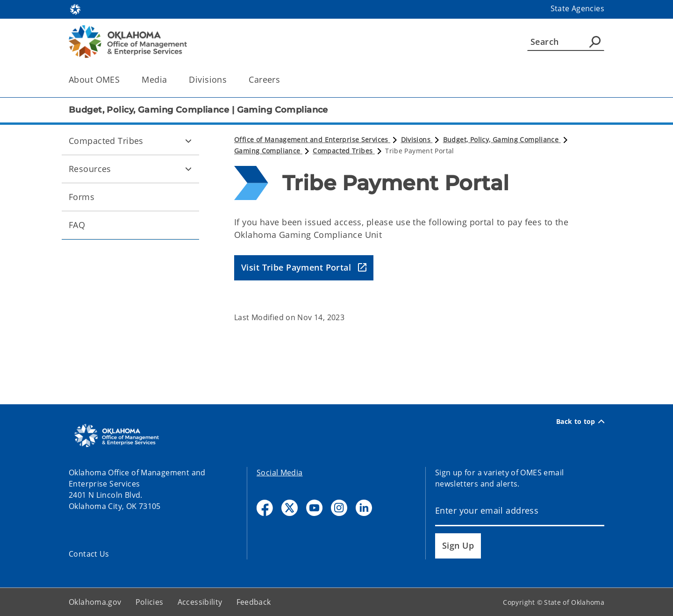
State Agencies (577, 8)
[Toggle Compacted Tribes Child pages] (188, 141)
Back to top (580, 422)
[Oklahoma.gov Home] (75, 9)
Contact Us (89, 554)
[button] (304, 268)
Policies (150, 602)
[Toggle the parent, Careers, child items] (283, 80)
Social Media (280, 473)
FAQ (77, 225)
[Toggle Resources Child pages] (188, 169)
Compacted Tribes (106, 141)
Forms (82, 197)
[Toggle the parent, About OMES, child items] (123, 80)
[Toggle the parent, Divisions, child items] (230, 80)
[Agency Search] (595, 42)
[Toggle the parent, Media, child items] (170, 80)
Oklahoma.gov (95, 602)
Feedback (254, 602)
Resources (90, 169)
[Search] (566, 42)
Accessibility (200, 602)
